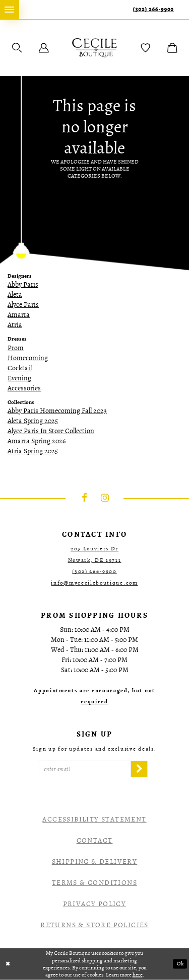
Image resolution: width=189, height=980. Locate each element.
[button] (17, 48)
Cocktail (20, 368)
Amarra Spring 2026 (37, 441)
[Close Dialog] (8, 964)
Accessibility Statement (94, 819)
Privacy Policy (95, 904)
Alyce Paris (23, 305)
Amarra (19, 315)
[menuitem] (10, 10)
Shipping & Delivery (95, 862)
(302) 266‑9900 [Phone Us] (153, 9)
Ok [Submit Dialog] (180, 964)
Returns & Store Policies (94, 925)
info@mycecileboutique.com (94, 583)
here (138, 974)
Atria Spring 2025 (33, 451)
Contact (95, 840)
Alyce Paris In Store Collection (51, 431)
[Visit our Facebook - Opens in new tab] (85, 499)
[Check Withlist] (146, 48)
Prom (16, 348)
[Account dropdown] (44, 48)
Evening (19, 378)
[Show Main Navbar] (10, 10)
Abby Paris (23, 284)
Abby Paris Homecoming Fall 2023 (57, 411)
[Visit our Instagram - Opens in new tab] (105, 499)
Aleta (15, 295)
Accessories (24, 388)
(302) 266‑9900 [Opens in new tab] (94, 571)
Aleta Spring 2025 (33, 421)
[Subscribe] (139, 769)
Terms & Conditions (94, 883)
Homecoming (28, 358)
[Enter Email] (84, 769)
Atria (15, 325)
